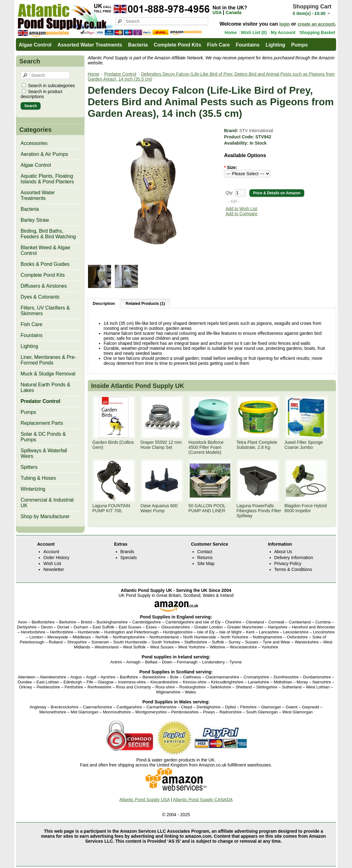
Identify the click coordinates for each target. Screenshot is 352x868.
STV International (256, 131)
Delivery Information (294, 558)
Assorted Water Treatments (90, 45)
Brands (127, 552)
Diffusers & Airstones (44, 286)
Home (231, 32)
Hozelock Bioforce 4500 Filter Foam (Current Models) (206, 447)
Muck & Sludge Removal (48, 374)
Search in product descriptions (42, 94)
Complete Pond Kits (178, 45)
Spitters (29, 467)
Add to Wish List (241, 209)
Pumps (299, 45)
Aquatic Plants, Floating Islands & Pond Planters (47, 179)
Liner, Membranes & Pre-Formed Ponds (48, 360)
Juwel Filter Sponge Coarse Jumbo (304, 445)
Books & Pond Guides (45, 264)
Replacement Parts (42, 423)
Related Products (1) (145, 303)
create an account (316, 24)
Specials (129, 558)
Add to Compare (242, 214)
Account (51, 552)
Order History (56, 558)
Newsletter (54, 569)
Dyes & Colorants (40, 297)
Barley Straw (35, 220)
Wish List (52, 563)
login (284, 24)
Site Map (206, 563)
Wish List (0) (254, 32)
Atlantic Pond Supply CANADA (203, 800)
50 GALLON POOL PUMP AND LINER (207, 508)
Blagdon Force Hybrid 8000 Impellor (306, 508)
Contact (205, 552)
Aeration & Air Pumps (44, 154)
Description (104, 303)
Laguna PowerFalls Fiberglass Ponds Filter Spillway (259, 511)
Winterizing (33, 489)
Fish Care (219, 45)
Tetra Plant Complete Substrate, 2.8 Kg (257, 445)
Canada (234, 12)
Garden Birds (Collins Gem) (113, 445)
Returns (205, 558)
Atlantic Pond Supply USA (144, 800)
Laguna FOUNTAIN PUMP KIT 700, (111, 508)
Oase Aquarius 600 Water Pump (159, 508)
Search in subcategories (51, 86)
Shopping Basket (317, 32)
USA (218, 12)
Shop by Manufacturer (45, 516)
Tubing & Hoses (38, 478)
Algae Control (35, 45)
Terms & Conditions (293, 569)
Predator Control (40, 401)
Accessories (34, 143)
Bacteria (138, 45)
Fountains (247, 45)
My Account (283, 32)
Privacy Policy (288, 563)
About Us (283, 552)
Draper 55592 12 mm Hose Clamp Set (161, 445)
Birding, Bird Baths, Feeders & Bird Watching (48, 234)
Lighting (275, 45)
